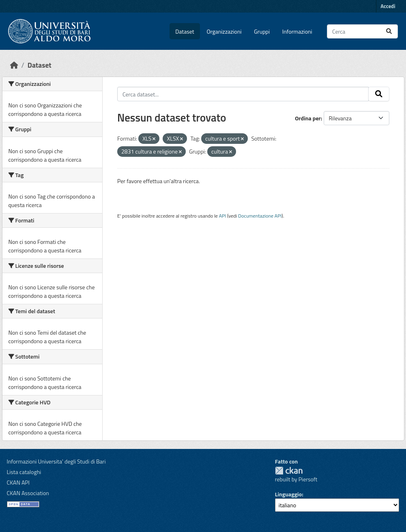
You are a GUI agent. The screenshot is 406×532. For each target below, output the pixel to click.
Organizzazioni (224, 31)
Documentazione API (260, 216)
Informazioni (297, 31)
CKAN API (18, 482)
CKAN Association (28, 493)
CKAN (289, 471)
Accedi (388, 6)
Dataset (185, 31)
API (223, 216)
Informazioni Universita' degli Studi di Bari (56, 461)
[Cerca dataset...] (362, 31)
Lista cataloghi (24, 472)
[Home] (14, 65)
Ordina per (308, 118)
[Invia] (389, 31)
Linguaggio (288, 494)
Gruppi (262, 31)
